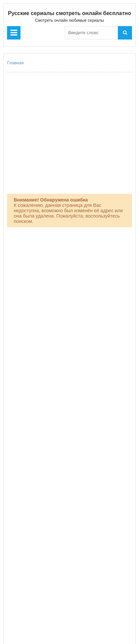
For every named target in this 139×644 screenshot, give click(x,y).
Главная (15, 63)
